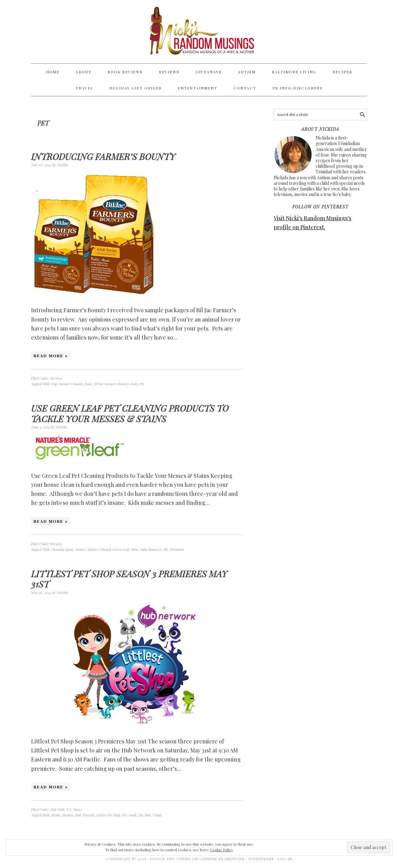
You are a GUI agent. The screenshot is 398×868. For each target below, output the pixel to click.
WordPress (261, 859)
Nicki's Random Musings (199, 32)
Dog (54, 384)
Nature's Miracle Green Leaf (108, 549)
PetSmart (177, 549)
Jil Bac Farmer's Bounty (111, 384)
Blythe (56, 815)
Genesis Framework (222, 859)
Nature (80, 549)
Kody (134, 384)
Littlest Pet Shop (108, 815)
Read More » (51, 356)
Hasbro (68, 815)
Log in (285, 859)
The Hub (144, 815)
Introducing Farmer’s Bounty (103, 156)
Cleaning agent (62, 549)
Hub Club (57, 809)
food (88, 384)
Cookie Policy (221, 850)
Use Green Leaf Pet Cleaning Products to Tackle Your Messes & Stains (130, 413)
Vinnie (157, 815)
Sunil (132, 815)
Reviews (56, 378)
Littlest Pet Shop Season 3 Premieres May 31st (129, 579)
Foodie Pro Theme (170, 859)
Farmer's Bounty (71, 384)
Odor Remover (151, 549)
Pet (142, 384)
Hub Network (85, 815)
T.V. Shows (74, 809)
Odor (135, 549)
